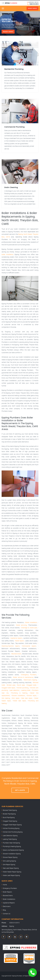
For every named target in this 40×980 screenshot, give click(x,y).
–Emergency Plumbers (28, 675)
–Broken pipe (11, 685)
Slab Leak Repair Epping (11, 868)
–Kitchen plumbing (22, 688)
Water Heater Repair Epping (12, 872)
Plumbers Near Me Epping (11, 843)
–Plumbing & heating (19, 693)
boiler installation (8, 254)
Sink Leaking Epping (9, 861)
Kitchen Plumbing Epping (11, 828)
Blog (4, 910)
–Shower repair (31, 695)
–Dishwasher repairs (29, 646)
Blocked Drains (8, 895)
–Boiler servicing (21, 625)
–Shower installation (18, 695)
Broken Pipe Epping (9, 814)
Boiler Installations (9, 899)
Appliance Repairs (9, 903)
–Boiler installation (31, 622)
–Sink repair (15, 698)
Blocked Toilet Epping (10, 810)
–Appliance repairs (16, 638)
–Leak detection (14, 690)
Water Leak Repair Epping (11, 875)
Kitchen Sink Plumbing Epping (13, 832)
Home (5, 885)
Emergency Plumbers (10, 888)
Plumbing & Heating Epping (12, 846)
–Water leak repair (19, 701)
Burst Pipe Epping (9, 817)
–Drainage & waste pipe (29, 628)
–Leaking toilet (25, 690)
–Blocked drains (16, 654)
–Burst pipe (21, 685)
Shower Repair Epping (10, 857)
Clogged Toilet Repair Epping (12, 825)
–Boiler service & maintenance (23, 677)
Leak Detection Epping (10, 836)
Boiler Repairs (7, 892)
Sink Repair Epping (9, 864)
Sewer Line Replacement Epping (13, 850)
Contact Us (7, 914)
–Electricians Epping (30, 680)
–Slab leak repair (26, 698)
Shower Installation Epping (12, 854)
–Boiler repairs (19, 641)
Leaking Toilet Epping (10, 839)
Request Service (8, 32)
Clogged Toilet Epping (10, 821)
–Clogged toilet (31, 685)
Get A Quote (20, 790)
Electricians (7, 906)
